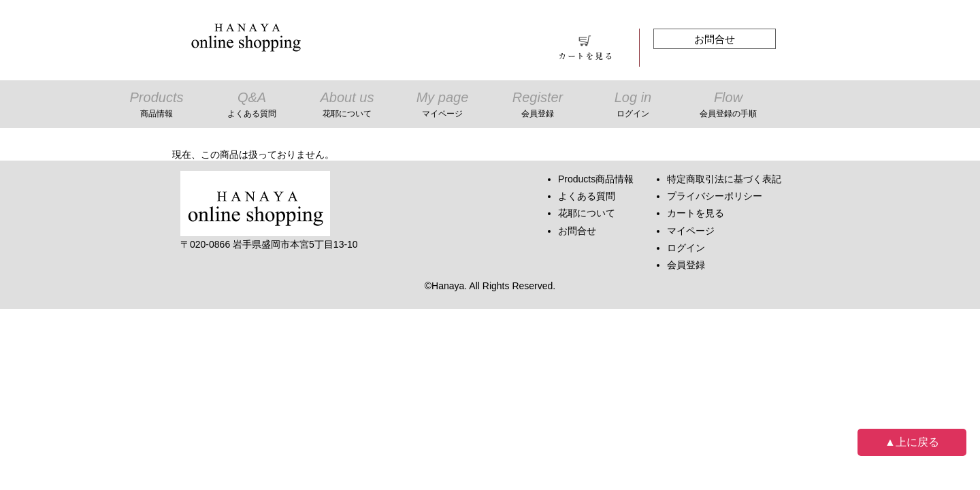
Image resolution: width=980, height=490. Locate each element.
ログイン (686, 248)
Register (538, 106)
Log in (633, 106)
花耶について (587, 213)
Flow (728, 106)
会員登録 (686, 265)
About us (347, 106)
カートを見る (696, 213)
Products (157, 106)
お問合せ (715, 39)
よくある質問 (587, 196)
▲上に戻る (912, 442)
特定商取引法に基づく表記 (724, 179)
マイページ (691, 231)
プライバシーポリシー (715, 196)
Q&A (252, 106)
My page (442, 106)
